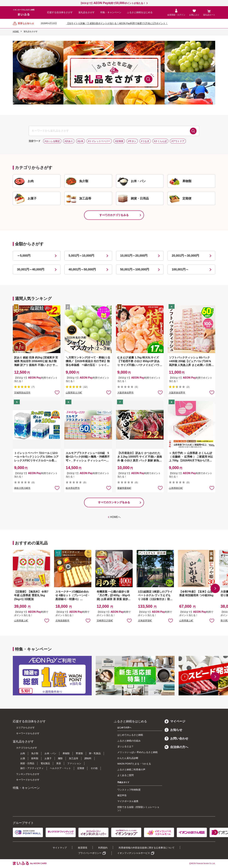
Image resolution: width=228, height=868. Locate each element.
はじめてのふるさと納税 (130, 735)
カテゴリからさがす (27, 748)
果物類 (66, 753)
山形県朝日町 (176, 488)
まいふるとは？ (125, 746)
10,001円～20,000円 (134, 256)
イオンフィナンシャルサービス (134, 853)
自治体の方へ (176, 747)
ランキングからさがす (28, 774)
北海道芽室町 (145, 621)
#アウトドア (178, 141)
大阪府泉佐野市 (125, 393)
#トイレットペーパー (99, 141)
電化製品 (45, 763)
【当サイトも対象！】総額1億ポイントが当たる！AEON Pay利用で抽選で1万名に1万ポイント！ (117, 23)
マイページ (175, 721)
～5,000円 (24, 256)
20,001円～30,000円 (185, 256)
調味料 (88, 758)
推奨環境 (83, 848)
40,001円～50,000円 (82, 269)
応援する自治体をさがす (60, 12)
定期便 (81, 768)
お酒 (23, 758)
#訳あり (69, 141)
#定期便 (119, 141)
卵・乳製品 (95, 753)
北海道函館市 (62, 621)
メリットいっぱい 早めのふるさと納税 (137, 752)
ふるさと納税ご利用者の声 (131, 770)
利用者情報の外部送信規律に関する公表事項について (147, 848)
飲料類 (35, 758)
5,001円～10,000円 (81, 256)
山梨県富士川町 (74, 393)
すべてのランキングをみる (114, 502)
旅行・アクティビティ (32, 768)
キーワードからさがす (28, 733)
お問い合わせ (176, 739)
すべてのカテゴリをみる (114, 215)
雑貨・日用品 (27, 763)
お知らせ (173, 730)
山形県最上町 (21, 621)
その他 (94, 768)
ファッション (74, 763)
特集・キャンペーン (111, 12)
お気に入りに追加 (47, 620)
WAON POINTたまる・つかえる (134, 764)
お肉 (23, 753)
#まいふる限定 (52, 141)
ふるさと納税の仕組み (129, 741)
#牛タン (132, 141)
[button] (215, 588)
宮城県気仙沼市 (22, 393)
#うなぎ (145, 141)
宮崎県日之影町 (105, 621)
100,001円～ (180, 269)
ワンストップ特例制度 (129, 790)
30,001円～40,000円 (31, 269)
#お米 (81, 141)
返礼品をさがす (87, 12)
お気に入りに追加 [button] (57, 392)
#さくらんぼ (160, 141)
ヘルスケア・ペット (60, 768)
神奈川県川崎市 (22, 488)
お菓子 (48, 758)
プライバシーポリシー (90, 853)
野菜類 (79, 753)
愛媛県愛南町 (124, 488)
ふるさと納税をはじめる (140, 12)
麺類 (60, 758)
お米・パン (50, 753)
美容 (59, 763)
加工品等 (74, 758)
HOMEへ (115, 517)
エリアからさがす (25, 728)
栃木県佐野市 (73, 488)
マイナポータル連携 (128, 801)
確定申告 (122, 795)
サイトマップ (60, 848)
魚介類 (35, 753)
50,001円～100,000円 (135, 269)
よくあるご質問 (125, 775)
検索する (193, 131)
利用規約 (103, 848)
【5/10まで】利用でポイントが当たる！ (112, 3)
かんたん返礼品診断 (128, 758)
